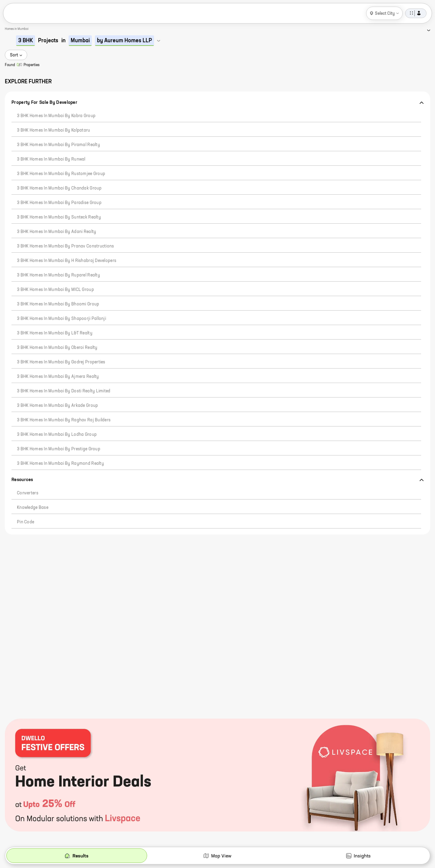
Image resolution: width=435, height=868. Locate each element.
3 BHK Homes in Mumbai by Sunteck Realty (59, 217)
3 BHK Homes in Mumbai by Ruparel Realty (58, 275)
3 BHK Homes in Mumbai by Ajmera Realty (58, 377)
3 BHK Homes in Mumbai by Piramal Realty (58, 145)
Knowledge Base (33, 508)
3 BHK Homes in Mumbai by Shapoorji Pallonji (61, 319)
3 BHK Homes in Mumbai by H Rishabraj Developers (67, 261)
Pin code (26, 522)
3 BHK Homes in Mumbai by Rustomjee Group (61, 174)
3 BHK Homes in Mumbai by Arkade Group (57, 406)
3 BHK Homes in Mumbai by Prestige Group (59, 449)
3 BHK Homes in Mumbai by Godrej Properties (61, 362)
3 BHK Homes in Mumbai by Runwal (51, 159)
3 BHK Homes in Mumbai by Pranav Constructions (66, 246)
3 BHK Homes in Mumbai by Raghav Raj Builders (64, 420)
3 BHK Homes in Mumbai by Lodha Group (57, 435)
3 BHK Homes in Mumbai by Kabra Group (56, 116)
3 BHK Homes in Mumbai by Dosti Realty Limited (64, 391)
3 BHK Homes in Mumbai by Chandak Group (59, 188)
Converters (28, 493)
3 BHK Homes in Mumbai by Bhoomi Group (58, 304)
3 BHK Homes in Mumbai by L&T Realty (55, 333)
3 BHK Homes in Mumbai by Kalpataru (54, 130)
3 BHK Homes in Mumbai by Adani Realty (56, 232)
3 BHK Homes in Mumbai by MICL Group (55, 290)
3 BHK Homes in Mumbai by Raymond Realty (60, 464)
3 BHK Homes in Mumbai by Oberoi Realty (57, 348)
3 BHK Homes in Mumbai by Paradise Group (59, 203)
